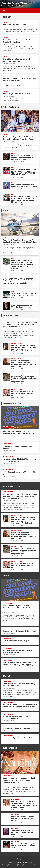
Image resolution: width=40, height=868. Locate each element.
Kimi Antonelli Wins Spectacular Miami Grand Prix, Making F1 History (24, 186)
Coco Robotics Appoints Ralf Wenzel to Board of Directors (22, 306)
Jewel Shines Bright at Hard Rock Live (16, 728)
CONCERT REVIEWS (8, 681)
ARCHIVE (5, 22)
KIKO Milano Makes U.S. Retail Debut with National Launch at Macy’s (22, 393)
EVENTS (6, 576)
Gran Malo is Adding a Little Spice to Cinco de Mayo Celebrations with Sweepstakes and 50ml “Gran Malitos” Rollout (20, 324)
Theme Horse (12, 865)
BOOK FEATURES (10, 748)
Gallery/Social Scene (11, 107)
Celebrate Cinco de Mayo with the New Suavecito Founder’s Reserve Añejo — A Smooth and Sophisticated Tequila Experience (24, 348)
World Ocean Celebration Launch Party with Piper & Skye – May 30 (18, 651)
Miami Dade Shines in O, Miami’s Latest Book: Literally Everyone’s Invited (23, 819)
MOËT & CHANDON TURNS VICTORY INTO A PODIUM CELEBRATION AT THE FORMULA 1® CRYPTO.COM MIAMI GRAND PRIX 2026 (24, 172)
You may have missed (12, 404)
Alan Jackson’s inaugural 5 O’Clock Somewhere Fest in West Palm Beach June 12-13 (20, 433)
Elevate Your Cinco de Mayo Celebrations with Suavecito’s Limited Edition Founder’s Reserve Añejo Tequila (24, 364)
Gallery (5, 135)
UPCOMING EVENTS (9, 427)
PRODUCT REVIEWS (11, 315)
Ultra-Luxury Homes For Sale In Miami (17, 94)
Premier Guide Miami (14, 3)
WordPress (34, 865)
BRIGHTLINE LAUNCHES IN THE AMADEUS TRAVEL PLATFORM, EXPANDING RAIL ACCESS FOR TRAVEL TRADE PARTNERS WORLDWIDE (23, 265)
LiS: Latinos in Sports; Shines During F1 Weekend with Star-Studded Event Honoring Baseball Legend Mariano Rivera (24, 199)
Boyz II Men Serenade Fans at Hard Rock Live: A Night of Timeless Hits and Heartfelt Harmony (20, 706)
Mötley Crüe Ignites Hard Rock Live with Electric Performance (17, 717)
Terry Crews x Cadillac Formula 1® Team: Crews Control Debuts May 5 (24, 294)
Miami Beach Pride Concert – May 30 (16, 641)
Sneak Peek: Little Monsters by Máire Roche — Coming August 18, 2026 (24, 832)
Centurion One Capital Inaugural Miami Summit (19, 631)
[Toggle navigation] (4, 11)
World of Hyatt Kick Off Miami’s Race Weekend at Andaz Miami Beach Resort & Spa (22, 158)
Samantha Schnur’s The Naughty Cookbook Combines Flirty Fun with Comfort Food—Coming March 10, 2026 (19, 780)
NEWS (5, 210)
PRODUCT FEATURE (8, 320)
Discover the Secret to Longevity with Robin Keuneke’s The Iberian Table (23, 846)
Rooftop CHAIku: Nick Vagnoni (14, 25)
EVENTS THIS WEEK (8, 457)
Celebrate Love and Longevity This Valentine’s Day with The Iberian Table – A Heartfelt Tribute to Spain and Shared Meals (24, 804)
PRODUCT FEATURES (11, 487)
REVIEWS (6, 676)
